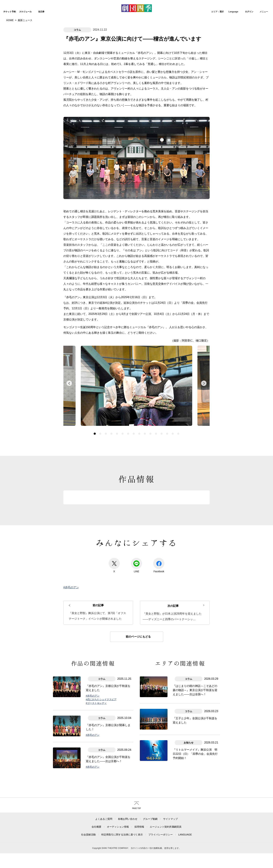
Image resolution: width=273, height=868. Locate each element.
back (69, 368)
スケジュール (25, 12)
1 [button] (95, 417)
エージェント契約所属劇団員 (166, 810)
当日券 (41, 12)
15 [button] (173, 417)
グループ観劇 (150, 802)
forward (204, 368)
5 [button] (117, 417)
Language (233, 12)
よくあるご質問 (104, 802)
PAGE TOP (136, 792)
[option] (136, 370)
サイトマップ (170, 802)
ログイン (249, 12)
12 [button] (156, 417)
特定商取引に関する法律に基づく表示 (122, 818)
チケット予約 (10, 12)
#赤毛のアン (71, 571)
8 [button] (134, 417)
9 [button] (139, 417)
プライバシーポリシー (161, 818)
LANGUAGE (185, 818)
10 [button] (145, 417)
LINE (136, 549)
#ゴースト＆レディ (96, 686)
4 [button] (111, 417)
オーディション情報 (118, 810)
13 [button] (162, 417)
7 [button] (128, 417)
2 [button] (100, 417)
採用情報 (139, 810)
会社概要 (96, 810)
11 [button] (150, 417)
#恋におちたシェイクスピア (101, 683)
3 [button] (106, 417)
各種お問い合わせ (128, 802)
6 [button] (123, 417)
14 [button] (167, 417)
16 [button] (178, 417)
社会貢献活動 (88, 818)
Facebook (159, 549)
